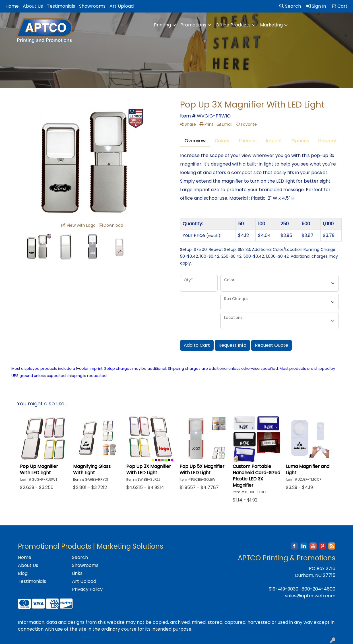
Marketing (271, 25)
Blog (23, 573)
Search (290, 6)
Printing (162, 25)
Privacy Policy (87, 589)
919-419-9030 (284, 589)
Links (77, 573)
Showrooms (92, 6)
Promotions (193, 25)
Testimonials (61, 6)
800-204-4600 (318, 589)
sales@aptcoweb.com (310, 596)
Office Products (233, 25)
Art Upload (122, 6)
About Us (33, 6)
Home (12, 6)
